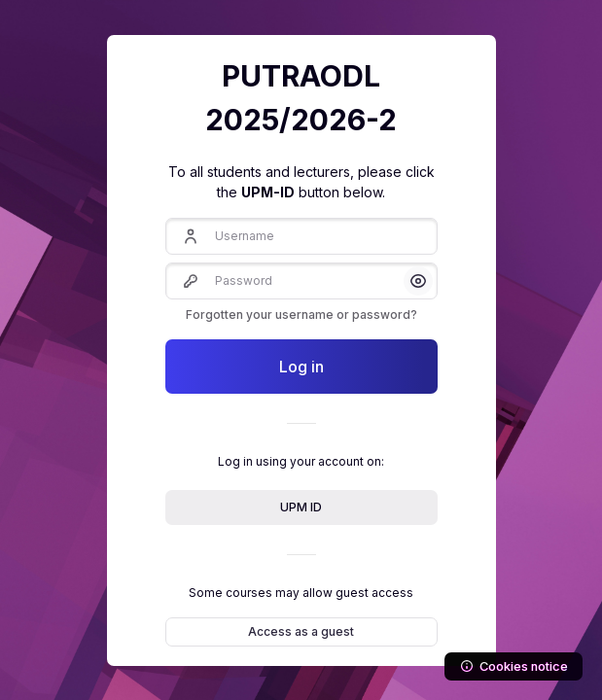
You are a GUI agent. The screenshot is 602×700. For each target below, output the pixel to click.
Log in (301, 367)
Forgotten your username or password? (301, 315)
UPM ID (301, 507)
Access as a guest (301, 631)
